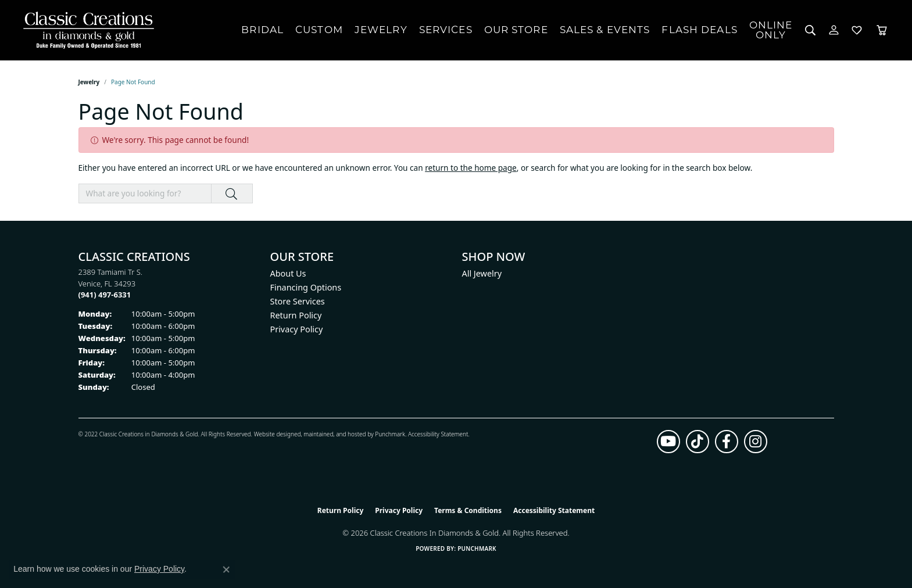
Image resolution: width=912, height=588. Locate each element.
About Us (288, 273)
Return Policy (296, 315)
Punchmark (390, 434)
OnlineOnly (771, 30)
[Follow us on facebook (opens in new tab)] (727, 442)
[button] (811, 30)
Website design (274, 434)
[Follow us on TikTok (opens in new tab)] (698, 442)
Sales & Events (605, 30)
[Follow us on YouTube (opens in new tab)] (668, 442)
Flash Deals (699, 30)
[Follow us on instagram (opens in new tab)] (756, 442)
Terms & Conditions (468, 510)
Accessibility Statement (438, 434)
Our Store (516, 30)
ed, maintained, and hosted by (335, 434)
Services (446, 30)
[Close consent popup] (226, 569)
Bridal (262, 30)
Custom (319, 30)
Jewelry (381, 30)
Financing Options (306, 287)
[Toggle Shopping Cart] (882, 30)
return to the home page (471, 168)
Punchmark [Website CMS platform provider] (477, 548)
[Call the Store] (105, 295)
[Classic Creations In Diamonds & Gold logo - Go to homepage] (86, 30)
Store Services (298, 301)
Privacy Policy (297, 329)
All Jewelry (482, 273)
